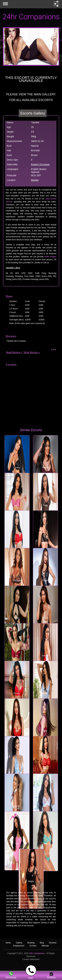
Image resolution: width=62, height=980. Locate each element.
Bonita (17, 806)
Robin (45, 580)
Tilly (17, 844)
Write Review (31, 352)
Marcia (31, 881)
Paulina (45, 468)
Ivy (17, 656)
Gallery (19, 943)
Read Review (13, 352)
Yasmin (45, 656)
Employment (19, 946)
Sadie (45, 505)
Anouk (45, 618)
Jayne (17, 505)
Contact (33, 946)
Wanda (45, 543)
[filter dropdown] (56, 4)
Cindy (45, 806)
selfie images (50, 257)
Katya (45, 693)
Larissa (17, 468)
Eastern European (40, 164)
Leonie (17, 543)
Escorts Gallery (33, 113)
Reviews (53, 943)
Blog (42, 943)
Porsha (17, 693)
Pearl (17, 618)
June (45, 844)
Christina (17, 580)
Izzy (45, 731)
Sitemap (45, 946)
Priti (17, 768)
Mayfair (35, 180)
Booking (31, 943)
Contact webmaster (31, 959)
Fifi (17, 731)
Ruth (45, 768)
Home (8, 943)
